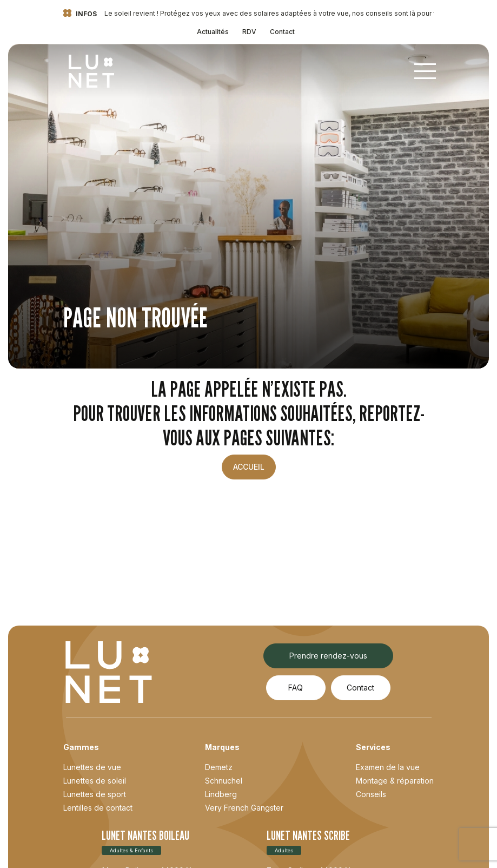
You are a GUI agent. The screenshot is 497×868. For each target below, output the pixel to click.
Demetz (219, 767)
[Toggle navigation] (425, 71)
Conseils (371, 794)
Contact (282, 32)
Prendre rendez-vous (328, 656)
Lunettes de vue (92, 767)
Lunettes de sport (95, 794)
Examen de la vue (388, 767)
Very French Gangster (244, 808)
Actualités (213, 32)
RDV (249, 32)
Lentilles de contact (98, 808)
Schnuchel (224, 781)
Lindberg (221, 794)
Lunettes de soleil (95, 781)
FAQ (296, 688)
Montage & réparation (395, 781)
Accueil (249, 467)
